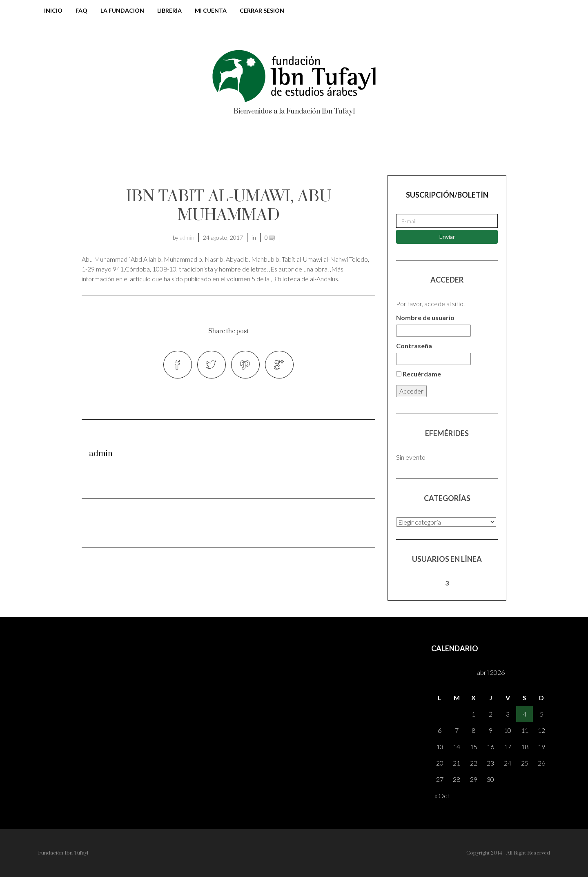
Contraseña (414, 346)
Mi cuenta (211, 10)
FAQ (81, 10)
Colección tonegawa (259, 150)
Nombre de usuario (425, 317)
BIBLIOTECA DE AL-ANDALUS (142, 150)
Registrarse (472, 150)
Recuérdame (419, 374)
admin (187, 237)
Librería (169, 10)
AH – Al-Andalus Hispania (374, 150)
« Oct (442, 796)
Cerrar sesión (262, 10)
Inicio (53, 10)
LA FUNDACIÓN (122, 10)
